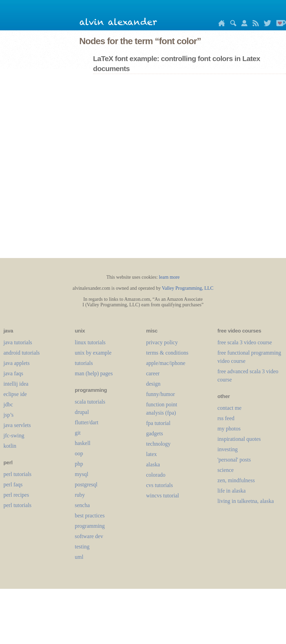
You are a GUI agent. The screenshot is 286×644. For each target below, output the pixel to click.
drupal (82, 412)
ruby (80, 495)
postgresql (86, 484)
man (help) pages (94, 373)
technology (158, 444)
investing (228, 449)
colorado (156, 475)
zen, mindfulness (236, 480)
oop (79, 453)
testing (82, 547)
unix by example (93, 353)
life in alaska (232, 491)
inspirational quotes (239, 439)
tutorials (84, 363)
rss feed (226, 418)
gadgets (155, 433)
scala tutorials (90, 402)
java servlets (17, 425)
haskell (83, 443)
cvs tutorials (160, 485)
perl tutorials (17, 474)
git (78, 433)
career (153, 373)
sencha (82, 505)
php (79, 464)
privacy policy (162, 342)
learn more (169, 277)
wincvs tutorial (163, 496)
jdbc (8, 404)
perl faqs (13, 484)
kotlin (10, 446)
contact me (229, 408)
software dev (89, 536)
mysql (81, 474)
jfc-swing (14, 435)
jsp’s (8, 415)
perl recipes (16, 495)
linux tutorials (90, 342)
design (153, 384)
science (226, 470)
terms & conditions (167, 353)
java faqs (13, 373)
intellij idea (16, 384)
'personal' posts (234, 460)
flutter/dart (86, 422)
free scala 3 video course (245, 342)
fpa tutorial (158, 423)
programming (90, 526)
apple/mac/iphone (166, 363)
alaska (153, 464)
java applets (17, 363)
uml (79, 557)
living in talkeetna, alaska (246, 501)
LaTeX (151, 454)
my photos (229, 429)
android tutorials (22, 353)
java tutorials (18, 342)
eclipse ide (15, 394)
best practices (90, 516)
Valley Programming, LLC (188, 288)
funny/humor (161, 394)
